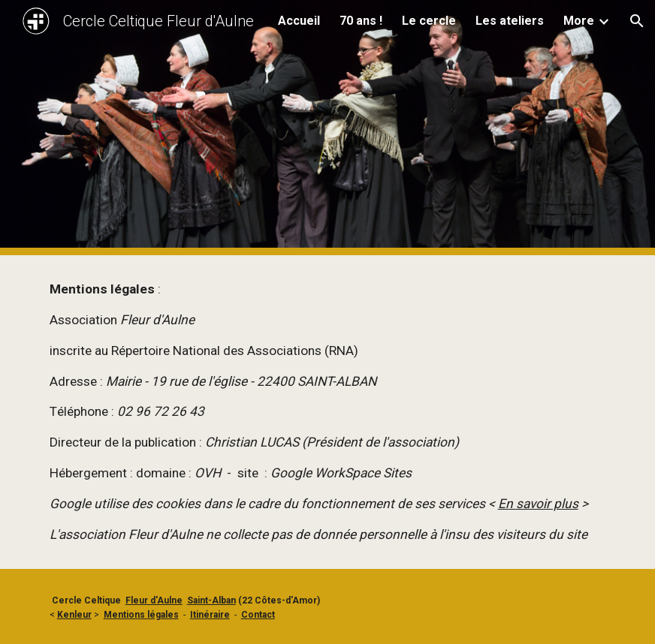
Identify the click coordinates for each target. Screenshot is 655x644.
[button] (637, 21)
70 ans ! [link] (361, 21)
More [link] (579, 21)
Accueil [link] (299, 21)
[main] (328, 412)
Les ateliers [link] (510, 21)
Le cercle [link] (429, 21)
